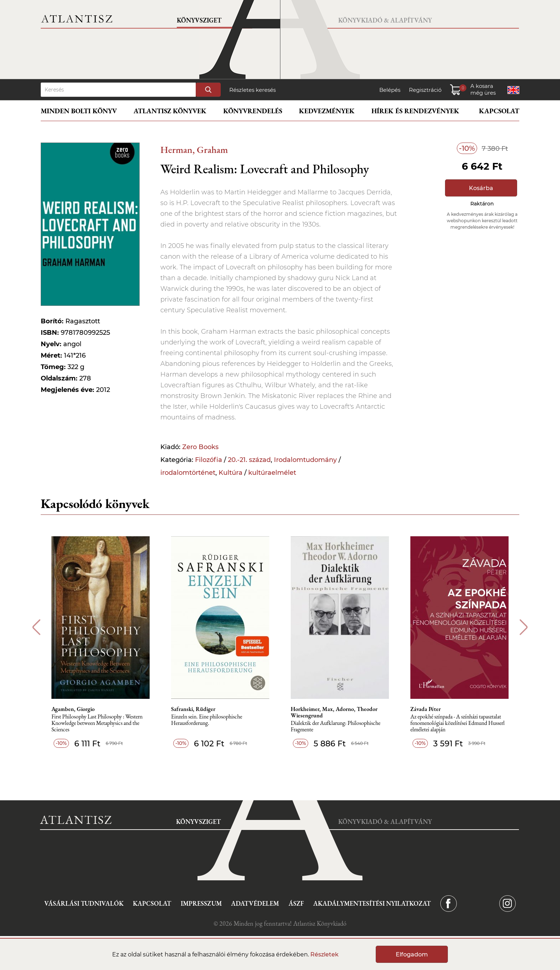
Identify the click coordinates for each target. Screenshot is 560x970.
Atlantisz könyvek (170, 111)
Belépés (390, 90)
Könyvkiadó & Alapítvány (385, 20)
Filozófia (209, 460)
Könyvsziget (199, 20)
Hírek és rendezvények (415, 111)
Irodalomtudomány (305, 460)
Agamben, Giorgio (73, 709)
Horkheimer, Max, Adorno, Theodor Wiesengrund (334, 712)
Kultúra (231, 473)
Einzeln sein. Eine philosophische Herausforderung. (207, 720)
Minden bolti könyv (79, 111)
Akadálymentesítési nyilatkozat (372, 903)
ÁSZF (296, 903)
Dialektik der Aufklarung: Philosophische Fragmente (336, 727)
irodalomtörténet (188, 473)
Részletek (324, 954)
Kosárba (481, 188)
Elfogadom (412, 954)
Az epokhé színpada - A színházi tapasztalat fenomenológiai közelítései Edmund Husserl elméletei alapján (457, 723)
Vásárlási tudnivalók (84, 903)
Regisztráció (425, 90)
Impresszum (201, 903)
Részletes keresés (252, 90)
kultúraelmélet (272, 473)
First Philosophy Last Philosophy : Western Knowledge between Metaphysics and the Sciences (97, 723)
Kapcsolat (499, 111)
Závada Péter (426, 709)
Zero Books (200, 447)
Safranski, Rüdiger (193, 709)
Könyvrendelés (253, 111)
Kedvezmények (327, 111)
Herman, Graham (194, 150)
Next (524, 627)
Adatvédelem (255, 903)
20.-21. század (249, 460)
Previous (36, 627)
